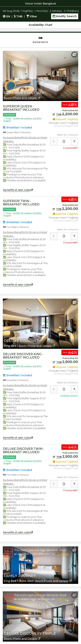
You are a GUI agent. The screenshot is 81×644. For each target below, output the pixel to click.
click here (63, 554)
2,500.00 (65, 362)
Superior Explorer (24, 93)
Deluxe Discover (22, 341)
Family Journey (20, 576)
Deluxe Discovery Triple (30, 633)
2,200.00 (65, 114)
